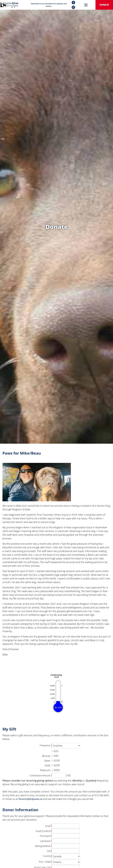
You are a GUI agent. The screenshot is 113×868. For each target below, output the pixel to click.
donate (104, 5)
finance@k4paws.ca (30, 799)
